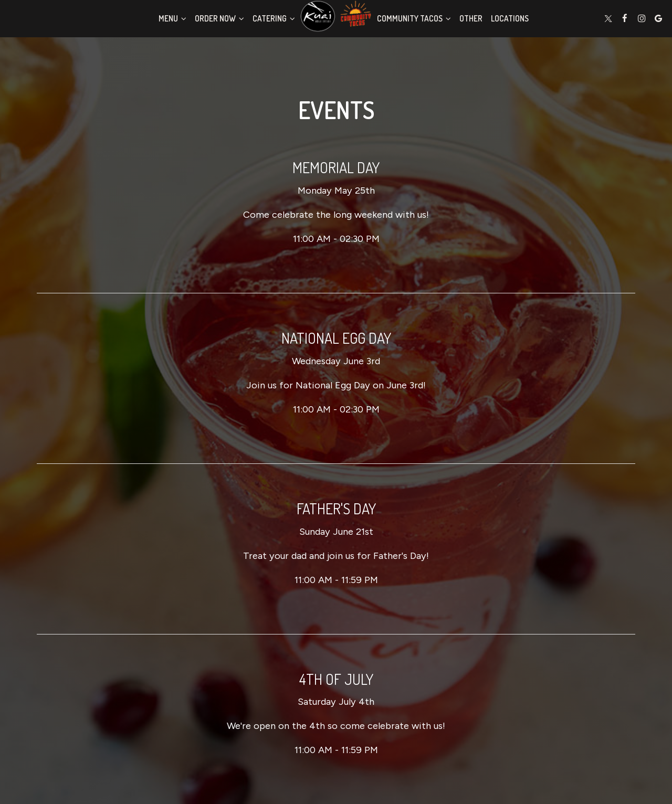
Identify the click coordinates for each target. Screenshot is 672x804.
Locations (510, 18)
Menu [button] (172, 18)
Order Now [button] (219, 18)
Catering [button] (274, 18)
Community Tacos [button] (414, 18)
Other (471, 18)
